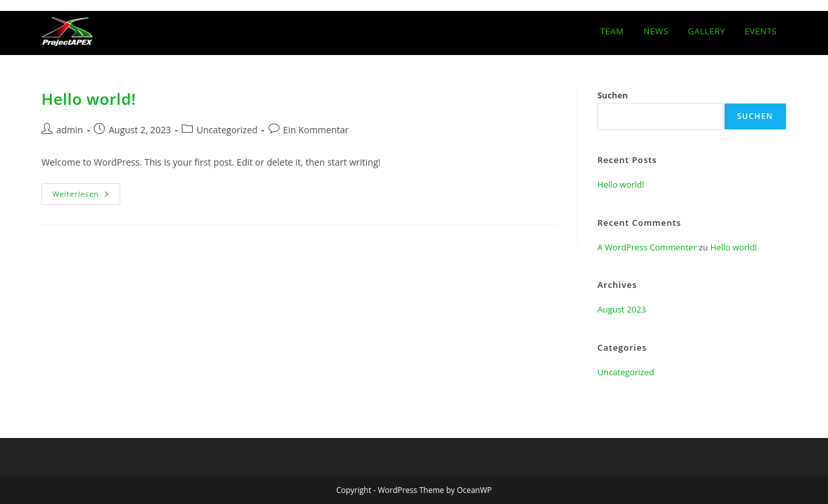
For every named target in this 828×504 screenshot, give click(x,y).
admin (70, 130)
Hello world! (89, 99)
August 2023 (621, 309)
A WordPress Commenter (647, 247)
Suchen (612, 95)
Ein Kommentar (316, 130)
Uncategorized (227, 130)
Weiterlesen (86, 196)
